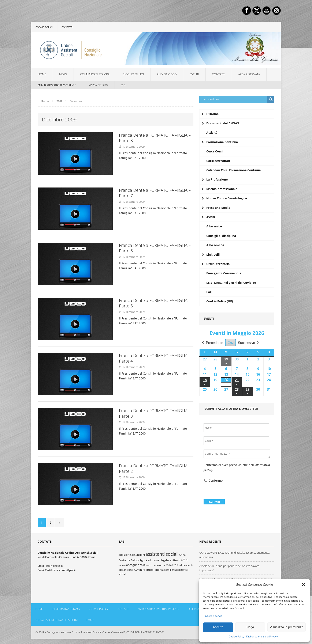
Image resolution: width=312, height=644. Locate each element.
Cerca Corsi (214, 151)
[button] (304, 584)
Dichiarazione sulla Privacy (262, 637)
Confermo (213, 480)
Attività (212, 132)
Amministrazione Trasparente (57, 85)
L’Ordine (212, 114)
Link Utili (213, 255)
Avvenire (140, 570)
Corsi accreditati (218, 161)
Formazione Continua (222, 142)
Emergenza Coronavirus (224, 273)
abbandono (126, 570)
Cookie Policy (236, 637)
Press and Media (218, 208)
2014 (168, 565)
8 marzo (148, 565)
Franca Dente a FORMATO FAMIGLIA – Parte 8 (155, 138)
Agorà (143, 560)
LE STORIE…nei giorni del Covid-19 (231, 283)
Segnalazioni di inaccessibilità (57, 620)
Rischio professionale (222, 189)
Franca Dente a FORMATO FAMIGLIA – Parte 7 (155, 193)
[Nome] (236, 428)
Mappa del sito (98, 85)
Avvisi (211, 217)
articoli (150, 570)
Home (42, 74)
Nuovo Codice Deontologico (227, 198)
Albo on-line (215, 245)
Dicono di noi (133, 74)
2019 (175, 565)
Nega (250, 627)
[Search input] (234, 99)
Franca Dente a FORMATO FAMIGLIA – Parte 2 (155, 468)
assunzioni (138, 555)
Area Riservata (249, 74)
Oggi (231, 342)
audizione (125, 555)
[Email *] (236, 441)
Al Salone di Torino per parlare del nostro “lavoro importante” (229, 568)
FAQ (123, 85)
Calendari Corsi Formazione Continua (233, 170)
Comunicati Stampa (95, 74)
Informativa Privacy (66, 609)
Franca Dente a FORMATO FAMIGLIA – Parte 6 (155, 248)
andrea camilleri (165, 570)
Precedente (212, 343)
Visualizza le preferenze (287, 627)
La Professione (217, 179)
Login (90, 620)
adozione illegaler (158, 560)
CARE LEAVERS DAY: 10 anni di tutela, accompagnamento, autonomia (235, 555)
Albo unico (214, 226)
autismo (175, 560)
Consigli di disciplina (221, 236)
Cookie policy (44, 27)
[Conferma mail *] (237, 454)
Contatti (67, 27)
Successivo (249, 343)
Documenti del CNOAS (223, 123)
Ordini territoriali (219, 264)
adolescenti (186, 565)
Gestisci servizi (214, 616)
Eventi (194, 74)
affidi (185, 560)
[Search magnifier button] (271, 99)
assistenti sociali (162, 554)
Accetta (218, 627)
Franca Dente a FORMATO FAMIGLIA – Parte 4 (155, 358)
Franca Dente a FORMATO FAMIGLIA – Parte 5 (155, 303)
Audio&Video (167, 74)
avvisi (122, 565)
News (63, 74)
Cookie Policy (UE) (220, 301)
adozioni (159, 565)
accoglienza (134, 565)
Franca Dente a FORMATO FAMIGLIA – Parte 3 (155, 413)
